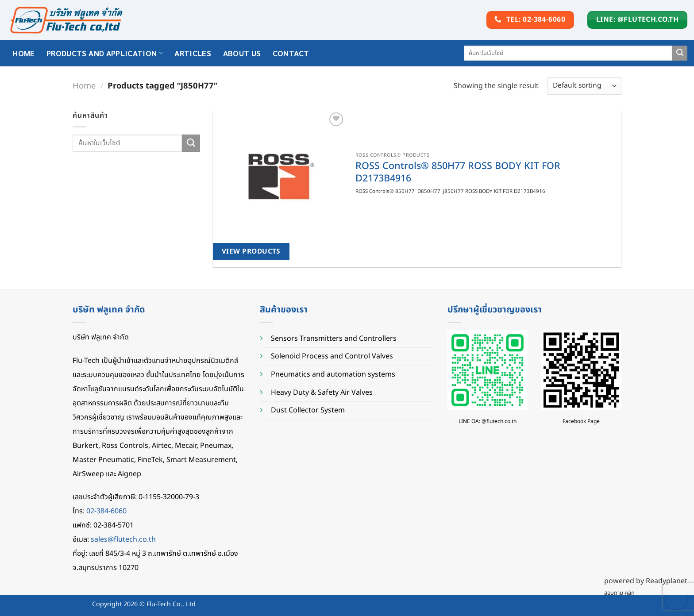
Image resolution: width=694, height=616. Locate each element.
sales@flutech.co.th (123, 539)
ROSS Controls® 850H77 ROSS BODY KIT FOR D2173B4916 (458, 173)
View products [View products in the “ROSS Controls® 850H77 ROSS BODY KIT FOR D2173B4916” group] (251, 252)
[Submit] (680, 53)
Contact (291, 53)
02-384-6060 (106, 511)
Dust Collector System (308, 410)
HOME (23, 53)
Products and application (105, 53)
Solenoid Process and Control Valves (332, 356)
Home (84, 86)
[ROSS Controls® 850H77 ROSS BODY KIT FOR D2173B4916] (279, 177)
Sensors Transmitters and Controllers (334, 339)
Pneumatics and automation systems (333, 374)
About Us (242, 53)
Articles (193, 53)
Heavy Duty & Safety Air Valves (322, 393)
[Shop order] (584, 86)
